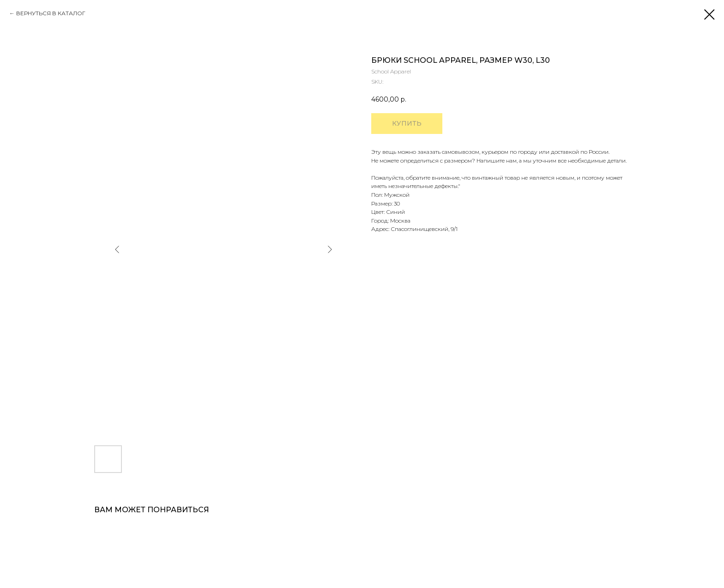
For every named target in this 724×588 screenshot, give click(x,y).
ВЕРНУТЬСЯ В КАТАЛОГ (51, 13)
